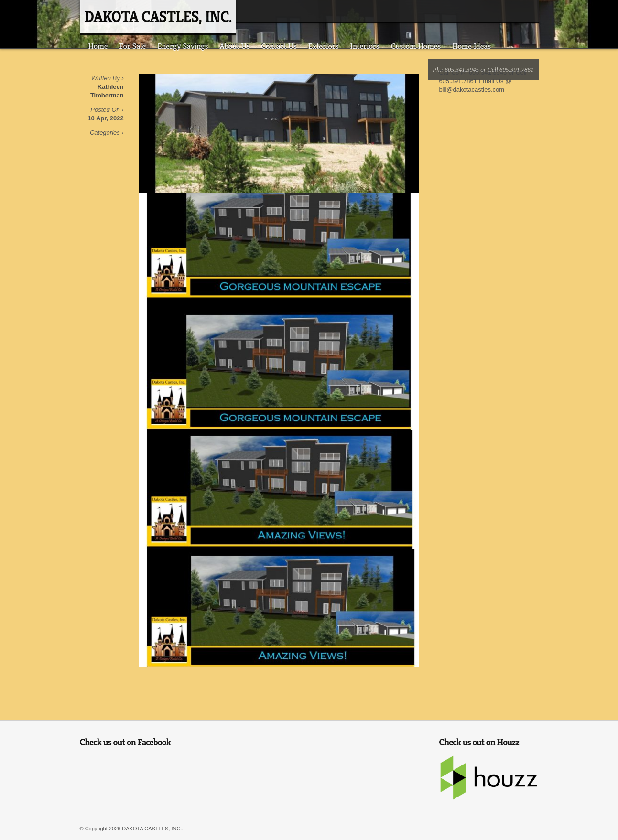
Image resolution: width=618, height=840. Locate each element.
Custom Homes (416, 46)
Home (98, 46)
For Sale (132, 46)
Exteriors (324, 46)
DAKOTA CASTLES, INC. (158, 17)
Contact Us (279, 46)
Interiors (365, 46)
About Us (234, 46)
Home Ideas (472, 46)
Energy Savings (183, 46)
